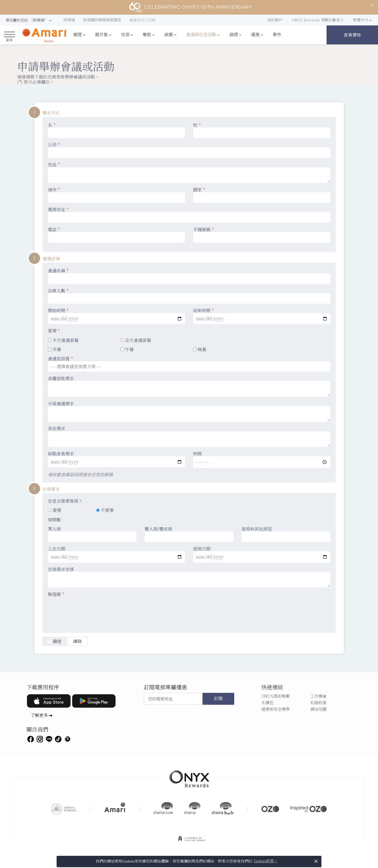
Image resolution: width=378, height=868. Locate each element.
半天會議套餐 (63, 340)
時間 (262, 459)
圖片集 (102, 35)
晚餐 (200, 349)
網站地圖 (318, 709)
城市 (117, 195)
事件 (277, 35)
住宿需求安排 (189, 577)
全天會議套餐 (136, 340)
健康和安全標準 (276, 709)
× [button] (316, 861)
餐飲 (147, 35)
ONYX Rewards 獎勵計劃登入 (318, 20)
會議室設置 (189, 364)
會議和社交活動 (201, 35)
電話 (117, 235)
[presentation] (89, 611)
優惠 (255, 35)
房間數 (54, 520)
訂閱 (218, 699)
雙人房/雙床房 (189, 534)
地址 (189, 172)
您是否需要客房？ (65, 501)
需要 (54, 331)
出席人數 (189, 296)
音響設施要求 (189, 386)
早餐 (55, 349)
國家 (262, 195)
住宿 (125, 35)
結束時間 (262, 316)
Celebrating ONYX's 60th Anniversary (190, 7)
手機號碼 (262, 235)
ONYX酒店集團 (275, 696)
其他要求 (189, 436)
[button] (29, 20)
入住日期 (117, 554)
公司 (189, 150)
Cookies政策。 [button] (266, 861)
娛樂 (169, 35)
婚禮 (234, 35)
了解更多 (39, 715)
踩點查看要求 (117, 459)
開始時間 (117, 316)
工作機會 (318, 696)
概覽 (78, 35)
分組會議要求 (189, 412)
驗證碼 (56, 594)
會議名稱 (189, 276)
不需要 (105, 510)
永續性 (267, 702)
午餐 (127, 349)
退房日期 (262, 554)
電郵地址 (189, 215)
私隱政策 (318, 702)
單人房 (92, 534)
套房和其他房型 (286, 534)
